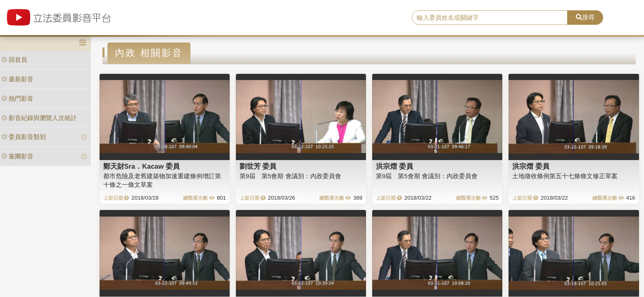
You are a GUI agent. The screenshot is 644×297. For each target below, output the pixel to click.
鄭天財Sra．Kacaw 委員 (141, 166)
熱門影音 (17, 98)
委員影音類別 (24, 137)
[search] (490, 18)
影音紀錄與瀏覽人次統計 (39, 118)
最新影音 (17, 79)
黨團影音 (17, 156)
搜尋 (585, 17)
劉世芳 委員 (258, 166)
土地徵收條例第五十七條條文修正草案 (565, 176)
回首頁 (14, 60)
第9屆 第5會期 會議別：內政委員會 (290, 176)
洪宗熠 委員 (394, 166)
